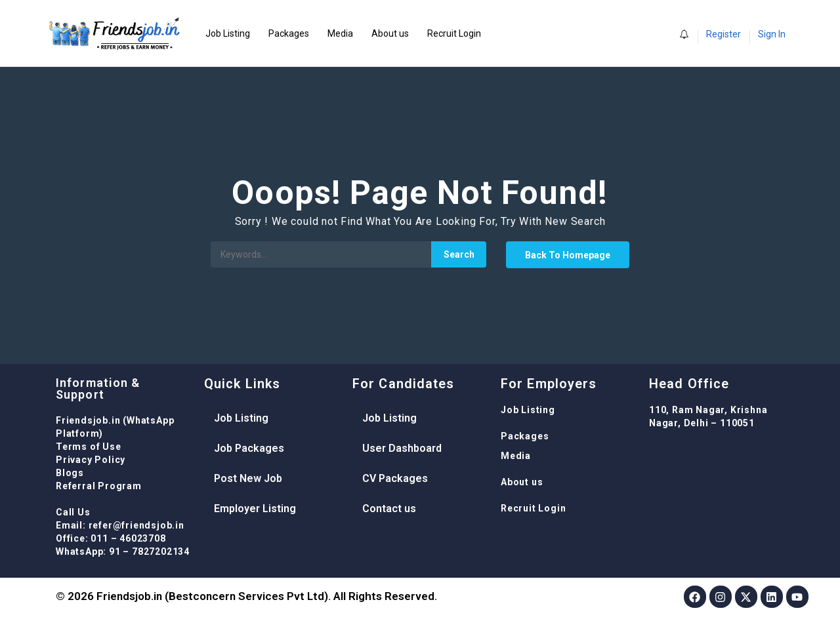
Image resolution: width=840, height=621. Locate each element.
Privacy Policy (91, 460)
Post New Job (248, 478)
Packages (289, 33)
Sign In (772, 34)
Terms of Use (89, 447)
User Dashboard (402, 448)
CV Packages (395, 478)
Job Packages (249, 448)
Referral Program (99, 486)
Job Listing (228, 33)
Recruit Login (454, 33)
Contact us (389, 509)
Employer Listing (255, 509)
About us (390, 33)
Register (724, 34)
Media (340, 33)
